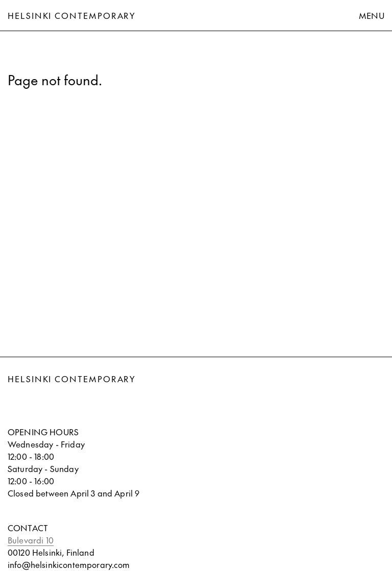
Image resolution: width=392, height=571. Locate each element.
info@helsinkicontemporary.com (69, 564)
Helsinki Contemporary (72, 15)
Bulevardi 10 (31, 540)
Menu (372, 15)
